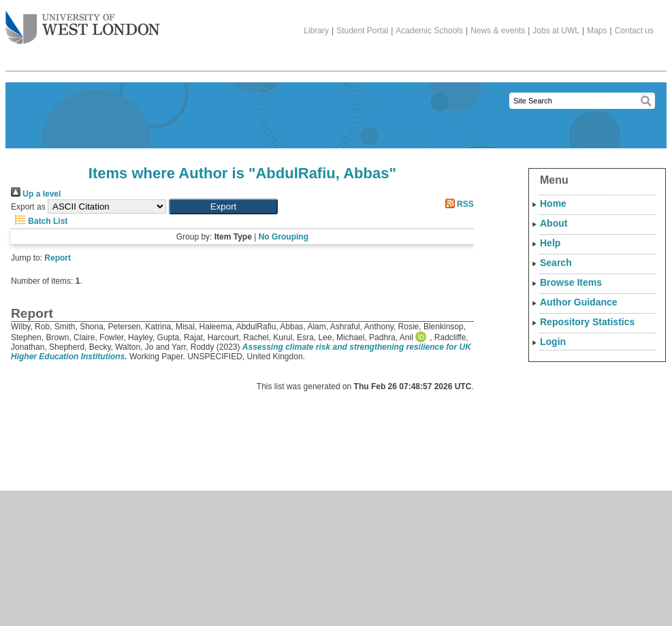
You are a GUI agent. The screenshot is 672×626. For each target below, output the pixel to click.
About (554, 223)
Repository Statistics (587, 322)
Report (58, 258)
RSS (458, 204)
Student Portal (362, 31)
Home (553, 203)
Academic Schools (429, 31)
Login (553, 342)
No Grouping (284, 237)
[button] (223, 207)
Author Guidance (579, 302)
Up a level (36, 194)
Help (550, 243)
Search (556, 263)
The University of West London (83, 22)
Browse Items (571, 282)
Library (316, 31)
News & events (498, 31)
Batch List (39, 221)
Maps (597, 31)
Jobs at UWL (556, 31)
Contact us (634, 31)
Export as (28, 207)
